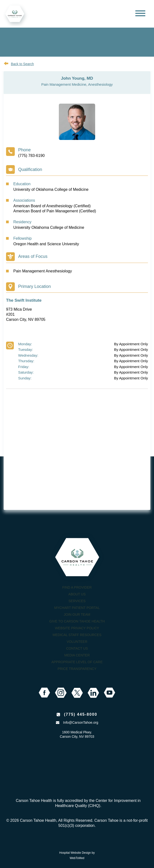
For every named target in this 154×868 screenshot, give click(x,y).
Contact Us (77, 648)
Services (77, 601)
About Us (77, 594)
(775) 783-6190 (31, 156)
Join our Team (77, 615)
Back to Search (22, 64)
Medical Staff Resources (77, 635)
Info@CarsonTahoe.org (81, 722)
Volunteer (77, 642)
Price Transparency (77, 669)
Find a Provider (77, 587)
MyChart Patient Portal (77, 608)
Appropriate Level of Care (77, 662)
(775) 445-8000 (81, 714)
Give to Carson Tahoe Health (77, 621)
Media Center (77, 655)
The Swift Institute (24, 300)
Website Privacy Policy (77, 628)
